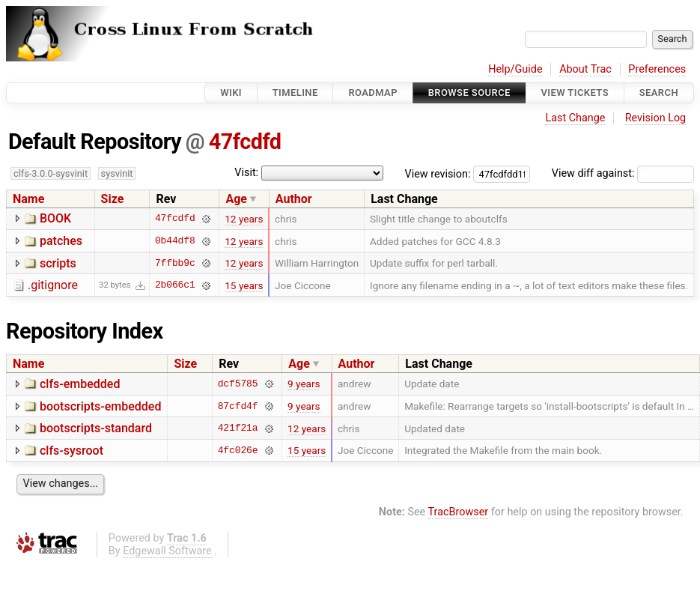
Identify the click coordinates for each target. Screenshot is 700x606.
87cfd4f (238, 406)
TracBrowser (459, 512)
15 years (244, 285)
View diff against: (623, 173)
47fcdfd (245, 142)
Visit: (246, 173)
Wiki (231, 93)
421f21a (238, 428)
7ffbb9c (175, 263)
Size (113, 199)
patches (61, 241)
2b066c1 (175, 285)
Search (659, 93)
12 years (244, 219)
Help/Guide (515, 69)
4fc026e (238, 450)
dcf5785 (238, 384)
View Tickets (575, 93)
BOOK (55, 218)
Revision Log (656, 118)
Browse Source (469, 93)
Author (294, 199)
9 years (304, 384)
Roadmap (373, 93)
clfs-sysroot (71, 451)
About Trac (585, 69)
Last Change (575, 118)
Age (236, 199)
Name (28, 199)
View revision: (438, 173)
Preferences (657, 69)
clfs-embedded (80, 384)
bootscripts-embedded (100, 406)
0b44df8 (175, 241)
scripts (58, 263)
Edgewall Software (167, 551)
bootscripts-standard (96, 428)
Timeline (295, 93)
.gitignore (53, 285)
